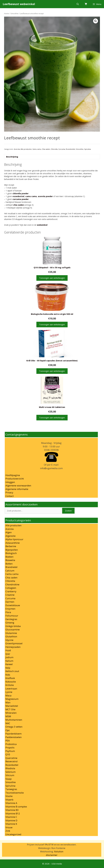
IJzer (8, 654)
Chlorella (54, 149)
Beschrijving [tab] (12, 157)
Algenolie (10, 536)
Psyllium (10, 751)
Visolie (9, 796)
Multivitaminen (14, 720)
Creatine (10, 595)
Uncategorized (13, 834)
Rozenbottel (70, 149)
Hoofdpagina (13, 475)
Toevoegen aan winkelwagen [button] (52, 278)
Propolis (10, 747)
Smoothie (14, 13)
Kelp (8, 668)
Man (8, 702)
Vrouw (9, 827)
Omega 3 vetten (14, 727)
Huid (8, 650)
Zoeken (68, 511)
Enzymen (10, 609)
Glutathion (11, 636)
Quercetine (11, 758)
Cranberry (11, 591)
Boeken (9, 557)
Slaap (9, 779)
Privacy (9, 492)
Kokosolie (11, 682)
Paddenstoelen (13, 737)
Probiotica (11, 744)
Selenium (10, 772)
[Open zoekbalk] (78, 4)
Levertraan (11, 689)
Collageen (11, 588)
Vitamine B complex (16, 807)
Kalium (9, 661)
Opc (8, 730)
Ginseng (10, 623)
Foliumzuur (12, 616)
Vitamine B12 (13, 813)
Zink (8, 831)
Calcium (10, 571)
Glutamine (11, 633)
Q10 (8, 754)
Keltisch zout (12, 671)
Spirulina (88, 149)
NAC (8, 723)
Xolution (59, 851)
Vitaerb (9, 800)
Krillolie (10, 685)
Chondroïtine (12, 584)
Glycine (9, 640)
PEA (8, 741)
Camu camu (37, 149)
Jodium (9, 657)
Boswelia (10, 560)
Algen (9, 532)
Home (7, 13)
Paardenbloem (13, 734)
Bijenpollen (12, 550)
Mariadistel (12, 706)
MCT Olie (10, 709)
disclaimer (52, 855)
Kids (8, 675)
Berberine (11, 546)
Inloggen (10, 482)
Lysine (9, 692)
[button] (96, 21)
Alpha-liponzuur (14, 539)
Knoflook (10, 678)
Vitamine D (11, 820)
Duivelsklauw (13, 605)
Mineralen (11, 713)
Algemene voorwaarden (18, 486)
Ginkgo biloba (13, 626)
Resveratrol (12, 761)
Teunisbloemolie (15, 793)
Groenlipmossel (14, 643)
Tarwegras (11, 789)
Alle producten (26, 149)
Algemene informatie (17, 489)
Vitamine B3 (12, 810)
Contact (10, 496)
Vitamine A (11, 803)
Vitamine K (11, 824)
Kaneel (9, 664)
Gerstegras (11, 619)
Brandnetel (11, 567)
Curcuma (62, 149)
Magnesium (12, 699)
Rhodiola (10, 768)
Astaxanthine (13, 543)
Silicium (10, 775)
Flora (8, 612)
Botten (9, 564)
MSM (8, 716)
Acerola (17, 149)
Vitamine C (11, 817)
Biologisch (11, 553)
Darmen (10, 602)
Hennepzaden (13, 647)
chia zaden (19, 205)
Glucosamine (13, 629)
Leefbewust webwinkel (19, 4)
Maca (8, 696)
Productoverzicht (15, 479)
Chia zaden (46, 149)
